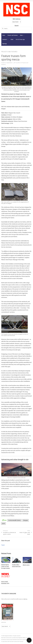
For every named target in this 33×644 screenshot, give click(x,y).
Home (4, 35)
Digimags (5, 44)
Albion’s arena (26, 565)
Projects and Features (13, 35)
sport (3, 523)
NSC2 (19, 63)
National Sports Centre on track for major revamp (5, 566)
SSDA (12, 39)
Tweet (3, 545)
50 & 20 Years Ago (20, 39)
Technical (5, 39)
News (21, 35)
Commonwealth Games (14, 520)
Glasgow (25, 520)
